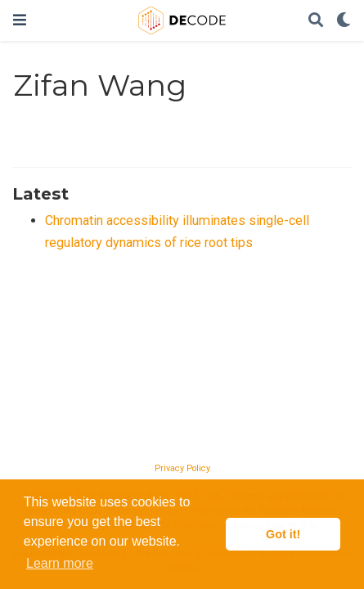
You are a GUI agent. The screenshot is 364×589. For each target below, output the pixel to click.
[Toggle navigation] (20, 20)
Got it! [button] (283, 534)
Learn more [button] (60, 563)
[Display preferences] (344, 21)
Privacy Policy (182, 468)
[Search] (316, 21)
